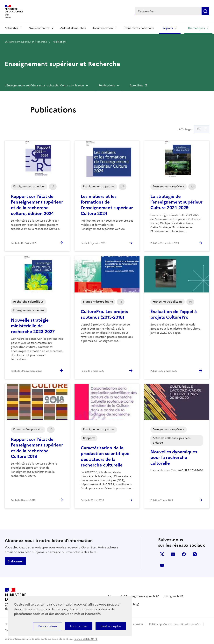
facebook (184, 554)
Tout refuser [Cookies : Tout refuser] (79, 626)
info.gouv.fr (172, 596)
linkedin (173, 554)
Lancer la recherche (205, 11)
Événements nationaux (139, 28)
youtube (162, 565)
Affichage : (194, 129)
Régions (168, 28)
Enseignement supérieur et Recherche (26, 42)
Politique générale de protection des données (175, 624)
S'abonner (15, 561)
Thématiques (196, 28)
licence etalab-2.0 (84, 639)
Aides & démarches (73, 28)
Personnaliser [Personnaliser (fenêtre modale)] (47, 626)
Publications (107, 86)
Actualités (11, 28)
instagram (195, 554)
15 (199, 129)
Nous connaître (39, 28)
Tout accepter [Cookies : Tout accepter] (111, 626)
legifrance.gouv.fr (143, 596)
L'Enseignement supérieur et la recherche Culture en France (44, 86)
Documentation (102, 28)
